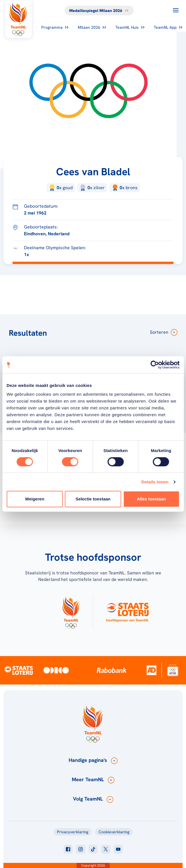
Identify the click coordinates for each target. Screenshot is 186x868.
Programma (55, 27)
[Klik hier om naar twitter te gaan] (106, 849)
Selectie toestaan (93, 499)
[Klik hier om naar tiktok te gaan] (93, 849)
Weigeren (35, 499)
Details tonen (155, 482)
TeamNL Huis (130, 27)
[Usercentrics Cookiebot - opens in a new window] (155, 365)
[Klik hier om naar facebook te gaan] (68, 849)
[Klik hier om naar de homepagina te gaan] (19, 19)
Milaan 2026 (92, 27)
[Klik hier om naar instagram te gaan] (81, 849)
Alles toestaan (151, 499)
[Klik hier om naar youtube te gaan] (118, 849)
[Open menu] (176, 10)
